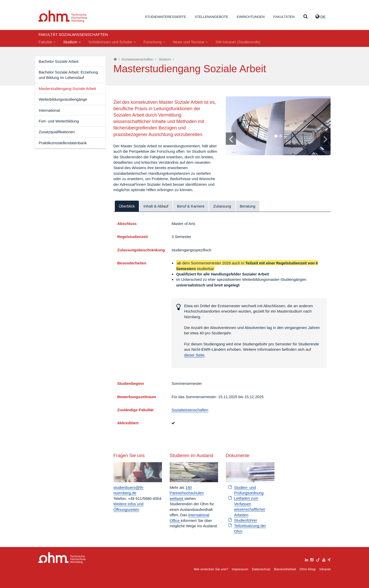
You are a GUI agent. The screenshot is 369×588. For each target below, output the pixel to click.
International (49, 110)
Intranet (325, 569)
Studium (72, 42)
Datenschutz (261, 569)
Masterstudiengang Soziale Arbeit (67, 89)
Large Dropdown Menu (62, 558)
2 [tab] (280, 136)
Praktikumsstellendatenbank (63, 143)
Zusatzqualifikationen (57, 132)
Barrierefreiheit (285, 569)
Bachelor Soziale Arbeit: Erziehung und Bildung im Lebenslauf (68, 75)
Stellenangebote (211, 17)
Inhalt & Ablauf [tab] (156, 206)
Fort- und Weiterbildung (59, 121)
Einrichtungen (251, 17)
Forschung (154, 42)
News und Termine (190, 42)
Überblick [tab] (127, 206)
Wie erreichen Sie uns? (211, 569)
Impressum (240, 569)
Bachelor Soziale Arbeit (59, 61)
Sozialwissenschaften (137, 59)
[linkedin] (306, 559)
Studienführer (245, 520)
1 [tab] (276, 136)
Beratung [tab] (248, 206)
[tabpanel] (278, 126)
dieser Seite (194, 355)
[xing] (329, 559)
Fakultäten (284, 17)
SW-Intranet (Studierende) (238, 42)
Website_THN (63, 16)
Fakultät (47, 42)
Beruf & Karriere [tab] (191, 206)
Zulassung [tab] (222, 206)
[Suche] (306, 17)
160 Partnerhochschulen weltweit (187, 493)
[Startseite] (115, 59)
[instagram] (312, 559)
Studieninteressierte (166, 17)
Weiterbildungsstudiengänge (63, 99)
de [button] (321, 17)
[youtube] (324, 559)
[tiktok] (318, 559)
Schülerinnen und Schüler (112, 42)
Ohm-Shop (308, 569)
